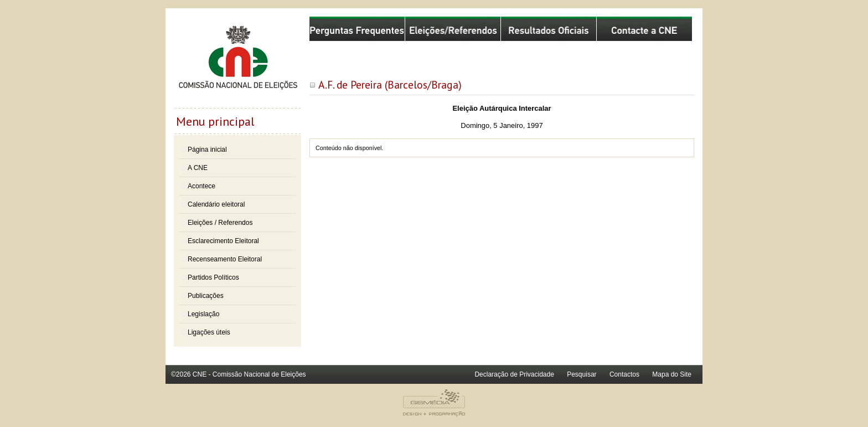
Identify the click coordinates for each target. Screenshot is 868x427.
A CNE (198, 168)
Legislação (203, 314)
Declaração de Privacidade (514, 374)
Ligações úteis (209, 332)
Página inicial (207, 150)
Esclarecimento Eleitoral (223, 241)
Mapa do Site (672, 374)
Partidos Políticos (213, 277)
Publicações (206, 296)
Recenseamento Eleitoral (225, 259)
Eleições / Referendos (220, 223)
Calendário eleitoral (216, 204)
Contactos (624, 374)
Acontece (201, 186)
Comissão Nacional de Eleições (237, 62)
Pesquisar (582, 374)
